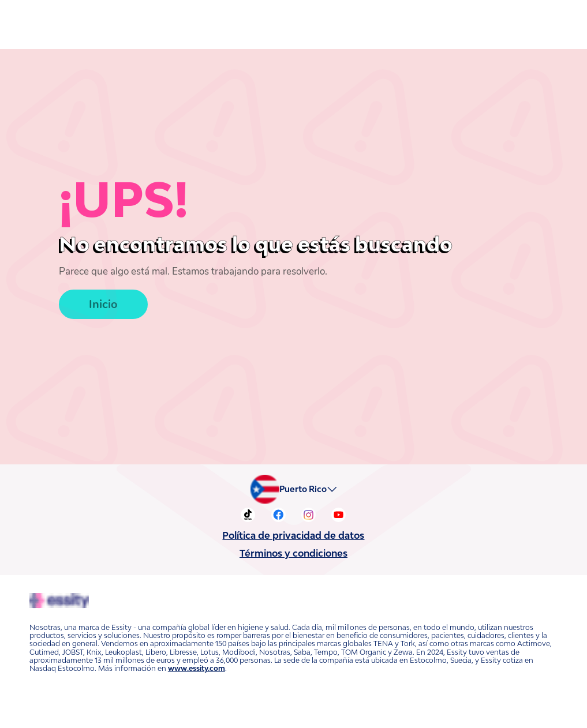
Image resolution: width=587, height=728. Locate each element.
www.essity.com (192, 661)
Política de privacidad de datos (293, 535)
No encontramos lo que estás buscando (211, 244)
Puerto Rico (306, 489)
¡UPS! (117, 199)
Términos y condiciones (294, 553)
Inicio (102, 303)
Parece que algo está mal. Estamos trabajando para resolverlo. (180, 271)
